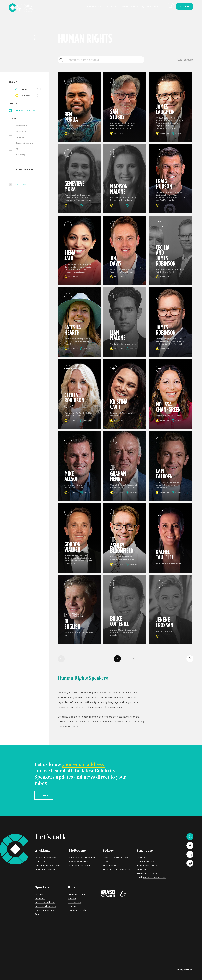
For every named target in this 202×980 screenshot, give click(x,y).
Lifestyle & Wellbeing (45, 902)
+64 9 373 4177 (152, 7)
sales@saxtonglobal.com (155, 877)
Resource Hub (129, 7)
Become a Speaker (77, 894)
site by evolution (185, 970)
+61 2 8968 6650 (122, 869)
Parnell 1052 (41, 862)
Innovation (40, 898)
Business (39, 894)
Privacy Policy (74, 902)
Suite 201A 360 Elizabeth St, (82, 858)
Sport (38, 914)
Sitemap (72, 898)
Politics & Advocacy (45, 910)
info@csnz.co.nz (49, 869)
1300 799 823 (86, 865)
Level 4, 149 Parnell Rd (46, 858)
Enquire (185, 6)
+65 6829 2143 (154, 873)
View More (25, 169)
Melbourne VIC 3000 (79, 862)
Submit (44, 795)
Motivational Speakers (46, 906)
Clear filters (17, 185)
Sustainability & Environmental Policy (78, 908)
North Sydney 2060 (112, 865)
